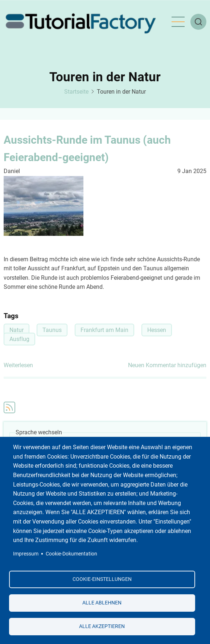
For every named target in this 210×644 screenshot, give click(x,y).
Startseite (76, 92)
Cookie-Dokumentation (71, 554)
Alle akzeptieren (102, 626)
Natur (17, 330)
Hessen (157, 330)
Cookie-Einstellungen (102, 579)
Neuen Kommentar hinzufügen (167, 365)
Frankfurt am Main (104, 330)
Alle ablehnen (102, 603)
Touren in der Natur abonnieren (9, 407)
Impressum (26, 554)
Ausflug (19, 339)
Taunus (52, 330)
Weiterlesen (18, 365)
